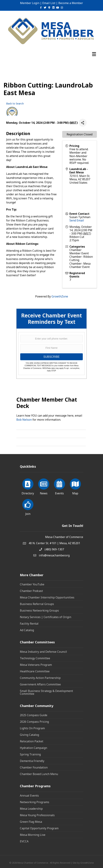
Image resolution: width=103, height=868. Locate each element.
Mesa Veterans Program (36, 665)
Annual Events (29, 796)
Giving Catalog (29, 735)
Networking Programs (35, 802)
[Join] (28, 507)
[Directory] (28, 486)
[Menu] (94, 54)
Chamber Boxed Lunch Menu (39, 774)
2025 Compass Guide (34, 715)
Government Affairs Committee (40, 684)
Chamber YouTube (32, 584)
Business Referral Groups (37, 604)
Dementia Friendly (32, 761)
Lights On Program (32, 728)
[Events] (59, 486)
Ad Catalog (27, 630)
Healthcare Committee (35, 671)
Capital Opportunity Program (39, 828)
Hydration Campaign (33, 748)
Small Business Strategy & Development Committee (46, 692)
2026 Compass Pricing (34, 722)
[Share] (83, 123)
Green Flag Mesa (31, 822)
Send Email (77, 220)
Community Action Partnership (40, 678)
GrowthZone (60, 296)
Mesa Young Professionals (37, 815)
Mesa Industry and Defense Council (43, 652)
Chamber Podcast (31, 591)
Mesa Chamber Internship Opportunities (47, 597)
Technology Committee (35, 658)
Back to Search (15, 103)
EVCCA (24, 841)
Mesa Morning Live (33, 835)
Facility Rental (29, 624)
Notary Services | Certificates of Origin (46, 617)
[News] (44, 486)
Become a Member (71, 3)
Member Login (30, 3)
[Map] (75, 486)
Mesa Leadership (31, 809)
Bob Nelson (24, 420)
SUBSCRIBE (51, 357)
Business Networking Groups (39, 610)
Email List (49, 3)
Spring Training (30, 754)
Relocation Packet (32, 741)
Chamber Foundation (34, 767)
